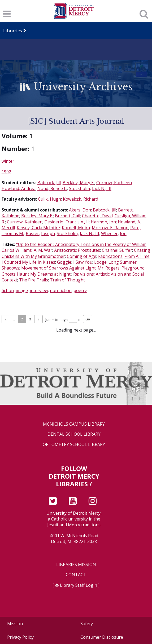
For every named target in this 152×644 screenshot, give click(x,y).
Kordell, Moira (76, 228)
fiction (8, 290)
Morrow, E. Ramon (110, 228)
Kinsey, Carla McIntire (38, 228)
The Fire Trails (34, 280)
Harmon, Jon (103, 222)
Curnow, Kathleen (114, 183)
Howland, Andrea (19, 188)
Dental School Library (74, 434)
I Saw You (83, 262)
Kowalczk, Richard (81, 199)
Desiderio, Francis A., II (67, 222)
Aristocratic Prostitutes (77, 250)
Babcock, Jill (49, 183)
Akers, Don (80, 210)
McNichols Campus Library (74, 424)
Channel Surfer (117, 250)
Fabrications (110, 256)
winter (8, 161)
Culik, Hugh (49, 199)
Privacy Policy (20, 637)
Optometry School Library (74, 445)
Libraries (13, 31)
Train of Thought (67, 280)
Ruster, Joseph (40, 233)
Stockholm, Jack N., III (90, 188)
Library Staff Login (79, 585)
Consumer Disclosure (102, 637)
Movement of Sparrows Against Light (58, 268)
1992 (6, 172)
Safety (87, 624)
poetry (80, 290)
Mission (15, 624)
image (22, 290)
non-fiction (61, 290)
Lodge (100, 262)
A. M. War (43, 250)
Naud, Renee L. (52, 188)
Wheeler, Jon (114, 233)
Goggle (64, 262)
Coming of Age (82, 256)
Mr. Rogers (109, 268)
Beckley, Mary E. (79, 183)
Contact (76, 575)
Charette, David (97, 216)
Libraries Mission (76, 565)
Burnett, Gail (68, 216)
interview (39, 290)
